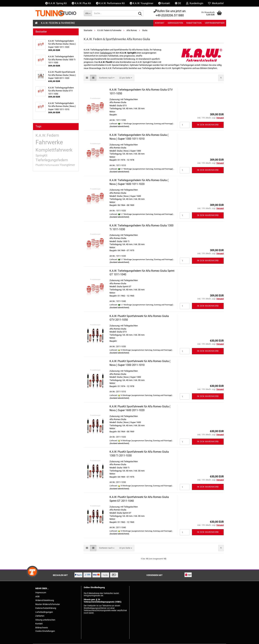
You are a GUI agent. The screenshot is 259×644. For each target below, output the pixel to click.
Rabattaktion (194, 23)
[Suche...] (88, 13)
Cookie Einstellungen (45, 631)
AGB (37, 596)
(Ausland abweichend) (119, 126)
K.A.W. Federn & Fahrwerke (58, 23)
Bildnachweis (42, 628)
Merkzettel (216, 3)
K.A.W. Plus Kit (81, 3)
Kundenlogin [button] (195, 3)
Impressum (41, 593)
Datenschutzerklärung (46, 608)
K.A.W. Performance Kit (110, 3)
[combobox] (107, 78)
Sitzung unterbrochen (45, 620)
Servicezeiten (175, 23)
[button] (178, 3)
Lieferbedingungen (44, 612)
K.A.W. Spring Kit (56, 3)
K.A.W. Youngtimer (141, 3)
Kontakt (164, 3)
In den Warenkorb (208, 125)
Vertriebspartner (215, 23)
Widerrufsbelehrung (45, 600)
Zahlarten (40, 616)
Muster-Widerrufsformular (48, 604)
